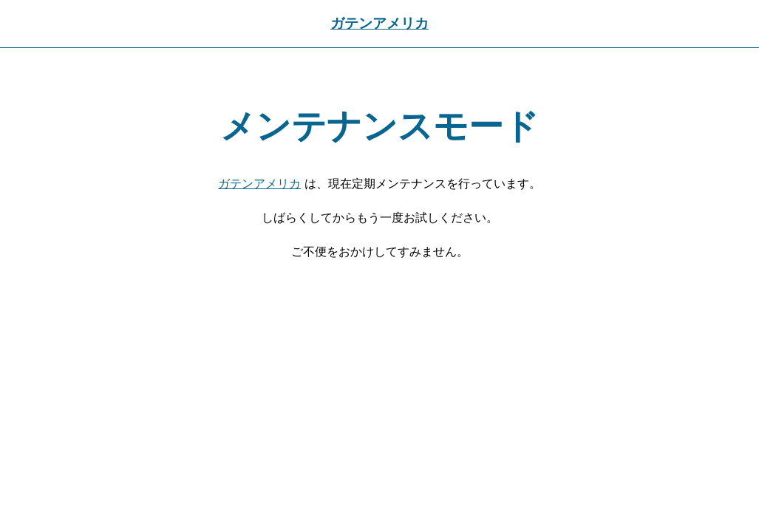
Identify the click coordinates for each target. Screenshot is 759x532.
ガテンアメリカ (379, 23)
